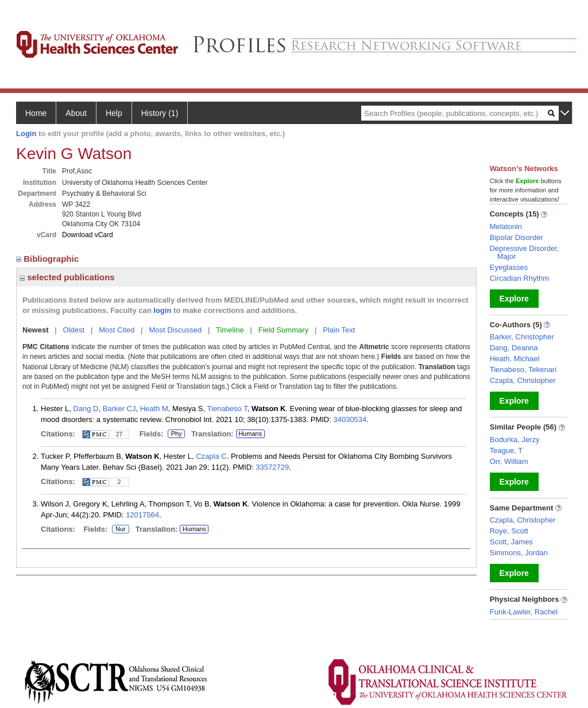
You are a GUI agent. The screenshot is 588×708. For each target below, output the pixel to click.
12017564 (142, 515)
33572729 (272, 467)
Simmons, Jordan (519, 553)
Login (26, 134)
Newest (36, 330)
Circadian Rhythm (519, 278)
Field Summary (283, 330)
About (76, 113)
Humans (250, 434)
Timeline (230, 330)
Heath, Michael (515, 359)
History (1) (160, 113)
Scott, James (511, 542)
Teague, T (506, 450)
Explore (514, 299)
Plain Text (339, 330)
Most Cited (117, 330)
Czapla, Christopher (523, 380)
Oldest (74, 330)
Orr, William (509, 461)
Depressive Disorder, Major (525, 252)
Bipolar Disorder (517, 237)
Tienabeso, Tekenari (523, 370)
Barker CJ (119, 409)
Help (114, 113)
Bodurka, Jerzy (515, 440)
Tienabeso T (227, 409)
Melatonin (506, 227)
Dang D (86, 409)
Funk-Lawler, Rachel (524, 612)
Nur (119, 529)
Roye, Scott (509, 531)
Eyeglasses (509, 267)
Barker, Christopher (522, 337)
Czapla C (211, 456)
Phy (176, 434)
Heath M (154, 409)
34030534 (350, 419)
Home (36, 113)
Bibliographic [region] (49, 259)
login (162, 310)
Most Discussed (175, 330)
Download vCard (88, 235)
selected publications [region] (67, 277)
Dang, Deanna (514, 348)
